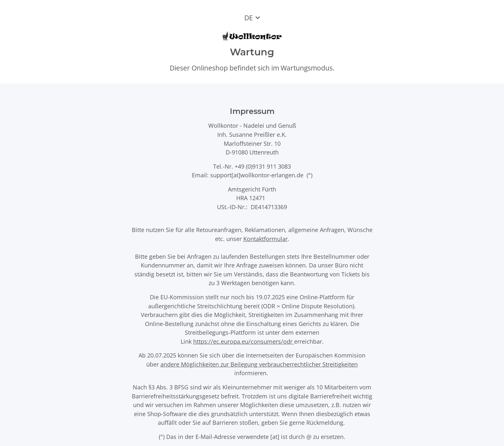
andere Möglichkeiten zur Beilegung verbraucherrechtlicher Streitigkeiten (259, 364)
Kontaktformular (265, 239)
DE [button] (249, 18)
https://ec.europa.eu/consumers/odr (244, 341)
